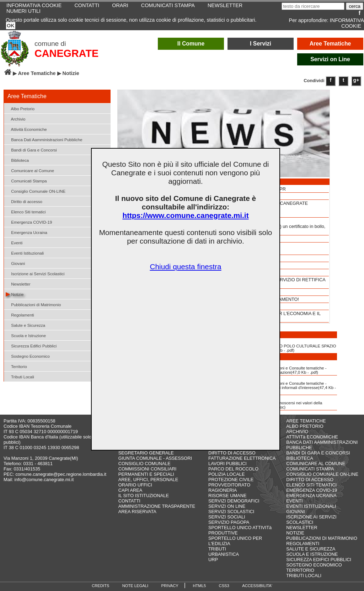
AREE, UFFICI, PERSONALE (148, 480)
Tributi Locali (20, 376)
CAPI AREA (130, 490)
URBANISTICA (224, 554)
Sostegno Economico (28, 356)
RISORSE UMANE (227, 496)
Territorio (16, 366)
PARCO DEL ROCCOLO (233, 469)
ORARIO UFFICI (135, 485)
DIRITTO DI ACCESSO (232, 453)
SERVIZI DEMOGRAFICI (234, 501)
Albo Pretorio (20, 108)
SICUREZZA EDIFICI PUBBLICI (319, 560)
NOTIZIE (295, 533)
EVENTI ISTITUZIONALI (311, 506)
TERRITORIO (300, 570)
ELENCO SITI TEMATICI (311, 485)
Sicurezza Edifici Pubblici (31, 345)
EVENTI (294, 501)
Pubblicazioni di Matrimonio (33, 304)
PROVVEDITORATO (229, 485)
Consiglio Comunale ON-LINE (36, 191)
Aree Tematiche (330, 44)
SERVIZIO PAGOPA (229, 522)
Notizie (15, 294)
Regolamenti (20, 315)
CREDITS (100, 586)
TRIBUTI (217, 549)
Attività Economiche (26, 129)
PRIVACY (170, 586)
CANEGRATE (66, 53)
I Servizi (261, 44)
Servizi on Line (330, 59)
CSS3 (224, 586)
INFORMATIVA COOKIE (347, 23)
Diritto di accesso (24, 201)
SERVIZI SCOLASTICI (231, 512)
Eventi (14, 242)
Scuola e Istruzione (26, 335)
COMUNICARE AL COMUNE (316, 464)
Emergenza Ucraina (26, 232)
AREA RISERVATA (137, 512)
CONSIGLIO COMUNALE (144, 464)
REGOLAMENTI (303, 544)
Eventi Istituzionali (25, 253)
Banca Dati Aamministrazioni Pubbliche (44, 139)
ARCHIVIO (297, 432)
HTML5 (199, 586)
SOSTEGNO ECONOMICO (314, 565)
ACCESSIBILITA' (257, 586)
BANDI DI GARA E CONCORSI (318, 453)
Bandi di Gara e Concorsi (31, 150)
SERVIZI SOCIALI (227, 517)
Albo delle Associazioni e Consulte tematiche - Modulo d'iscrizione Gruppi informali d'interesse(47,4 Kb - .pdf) (284, 385)
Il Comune (191, 44)
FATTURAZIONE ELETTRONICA (242, 458)
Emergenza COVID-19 (29, 222)
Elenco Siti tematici (26, 211)
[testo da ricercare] (313, 6)
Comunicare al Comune (30, 170)
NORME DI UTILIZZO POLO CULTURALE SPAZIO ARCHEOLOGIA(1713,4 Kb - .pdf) (284, 346)
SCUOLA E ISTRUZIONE (312, 554)
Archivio (16, 119)
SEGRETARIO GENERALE (146, 453)
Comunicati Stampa (26, 180)
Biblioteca (17, 160)
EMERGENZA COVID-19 (312, 490)
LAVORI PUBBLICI (227, 464)
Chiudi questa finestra (185, 267)
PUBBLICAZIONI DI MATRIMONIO (322, 538)
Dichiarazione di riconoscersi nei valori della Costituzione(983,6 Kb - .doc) (277, 403)
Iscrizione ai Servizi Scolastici (35, 273)
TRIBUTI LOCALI (304, 576)
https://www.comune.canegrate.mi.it (185, 215)
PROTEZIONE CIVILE (231, 480)
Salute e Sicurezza (25, 325)
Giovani (15, 263)
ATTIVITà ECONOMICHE (312, 437)
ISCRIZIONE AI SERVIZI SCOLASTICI (311, 520)
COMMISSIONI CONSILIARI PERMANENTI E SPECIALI (148, 472)
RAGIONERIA (223, 490)
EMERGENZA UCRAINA (311, 496)
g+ (356, 80)
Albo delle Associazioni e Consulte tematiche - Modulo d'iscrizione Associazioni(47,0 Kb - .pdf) (280, 368)
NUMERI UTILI (23, 11)
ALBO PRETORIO (305, 426)
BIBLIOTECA (299, 458)
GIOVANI (295, 512)
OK (11, 26)
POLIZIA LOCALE (226, 474)
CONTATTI (129, 501)
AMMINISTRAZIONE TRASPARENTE (157, 506)
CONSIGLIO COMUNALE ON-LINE (322, 474)
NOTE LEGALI (135, 586)
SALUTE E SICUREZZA (311, 549)
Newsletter (18, 284)
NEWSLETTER (302, 528)
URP (213, 560)
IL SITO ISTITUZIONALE (144, 496)
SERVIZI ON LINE (227, 506)
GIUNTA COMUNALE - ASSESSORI (155, 458)
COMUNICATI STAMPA (310, 469)
